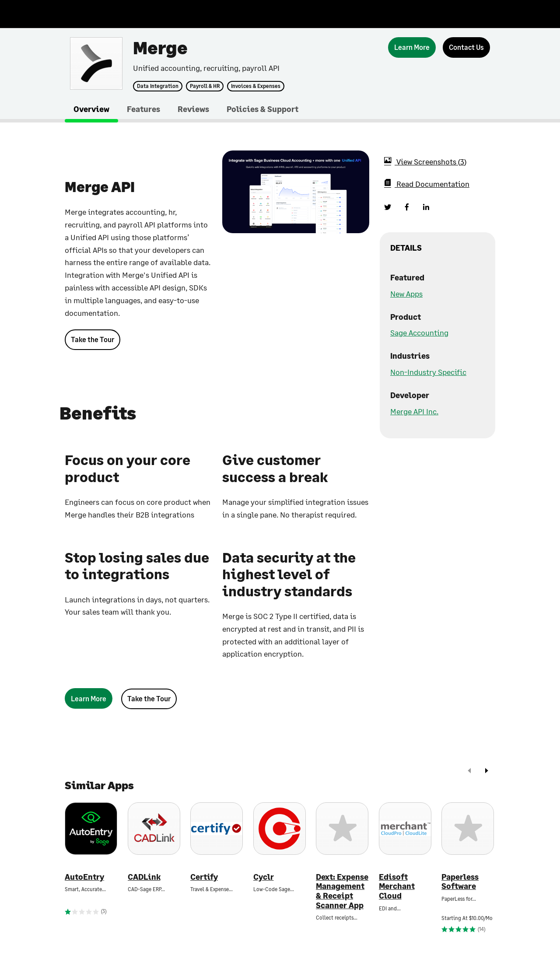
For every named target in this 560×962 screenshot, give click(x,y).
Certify (204, 877)
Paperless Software (460, 882)
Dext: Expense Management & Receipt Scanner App (342, 891)
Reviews (193, 109)
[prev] (469, 771)
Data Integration (158, 86)
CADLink (144, 877)
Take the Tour (93, 339)
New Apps (406, 294)
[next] (486, 771)
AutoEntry (84, 877)
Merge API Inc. (414, 411)
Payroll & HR (205, 86)
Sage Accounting (419, 332)
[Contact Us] (466, 47)
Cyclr (264, 877)
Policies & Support (262, 109)
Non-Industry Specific (428, 372)
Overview (91, 109)
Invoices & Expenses (256, 86)
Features (143, 109)
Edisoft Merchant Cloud (397, 886)
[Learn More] (412, 47)
